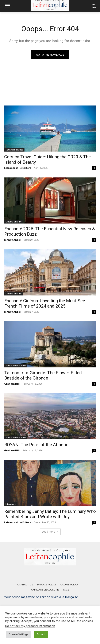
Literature (11, 504)
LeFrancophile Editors (18, 168)
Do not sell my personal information (30, 626)
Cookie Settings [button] (19, 634)
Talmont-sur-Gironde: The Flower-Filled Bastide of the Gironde (43, 375)
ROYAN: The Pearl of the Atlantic (36, 445)
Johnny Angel (12, 240)
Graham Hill (12, 384)
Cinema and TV (14, 222)
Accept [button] (41, 634)
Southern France (14, 150)
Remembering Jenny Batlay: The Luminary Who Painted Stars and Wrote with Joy (50, 514)
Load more (50, 532)
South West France (16, 366)
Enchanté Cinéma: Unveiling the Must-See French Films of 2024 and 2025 (45, 303)
